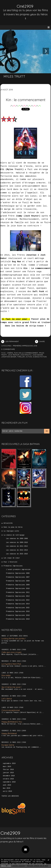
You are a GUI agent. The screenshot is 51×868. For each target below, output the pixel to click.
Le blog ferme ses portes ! (14, 639)
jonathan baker (9, 357)
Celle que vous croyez (11, 652)
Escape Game (8, 745)
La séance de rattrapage (14, 535)
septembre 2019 (9, 764)
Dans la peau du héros (13, 527)
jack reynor (14, 355)
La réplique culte (11, 531)
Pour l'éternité (10, 562)
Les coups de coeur (12, 558)
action (29, 357)
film (16, 353)
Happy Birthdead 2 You (12, 722)
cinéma (10, 353)
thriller (21, 357)
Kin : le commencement (26, 100)
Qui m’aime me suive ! (11, 687)
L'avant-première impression (18, 570)
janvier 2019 (8, 773)
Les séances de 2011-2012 (17, 546)
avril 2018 (7, 791)
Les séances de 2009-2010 (17, 542)
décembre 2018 (9, 776)
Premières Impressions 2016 (18, 612)
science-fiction (40, 357)
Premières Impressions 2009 (18, 585)
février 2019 (8, 770)
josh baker (38, 355)
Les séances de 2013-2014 (17, 550)
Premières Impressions (13, 566)
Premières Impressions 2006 (18, 573)
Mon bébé (6, 675)
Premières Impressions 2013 (18, 600)
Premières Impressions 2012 (18, 596)
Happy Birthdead (9, 733)
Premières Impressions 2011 (18, 592)
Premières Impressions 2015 (18, 608)
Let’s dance (7, 699)
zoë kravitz (26, 355)
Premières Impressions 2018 (18, 615)
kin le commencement (28, 353)
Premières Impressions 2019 (18, 619)
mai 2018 (6, 788)
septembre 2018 (9, 782)
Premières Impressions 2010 (18, 589)
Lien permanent (10, 341)
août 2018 (7, 785)
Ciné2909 (25, 6)
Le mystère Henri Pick (11, 664)
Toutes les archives (10, 796)
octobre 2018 (8, 779)
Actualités (8, 523)
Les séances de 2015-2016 (17, 554)
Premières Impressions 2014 (18, 604)
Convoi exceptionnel (11, 710)
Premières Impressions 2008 (18, 581)
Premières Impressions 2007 (18, 577)
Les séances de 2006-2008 (17, 539)
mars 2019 (7, 767)
